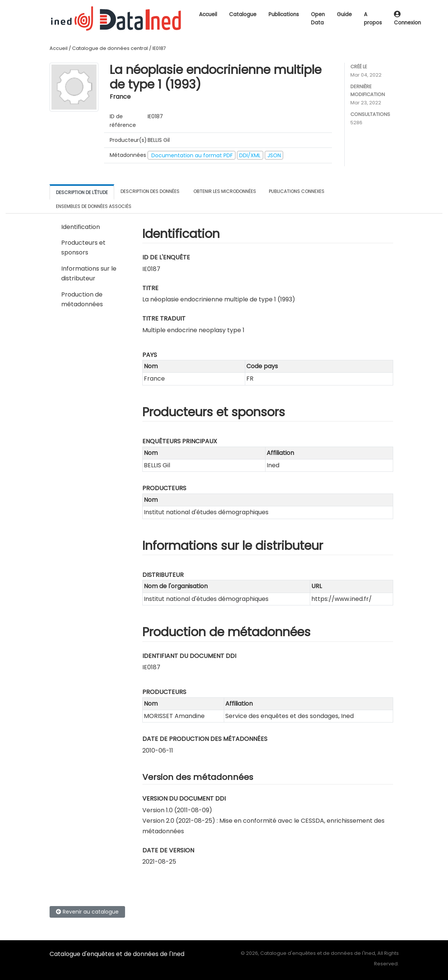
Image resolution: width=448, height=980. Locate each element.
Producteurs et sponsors (83, 248)
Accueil (208, 14)
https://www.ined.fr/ (342, 599)
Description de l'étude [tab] (82, 192)
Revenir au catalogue (87, 912)
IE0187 (159, 48)
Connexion (407, 19)
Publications (284, 14)
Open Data (318, 19)
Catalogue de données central (110, 48)
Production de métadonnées (82, 299)
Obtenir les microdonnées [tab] (224, 191)
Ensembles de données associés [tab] (94, 206)
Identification (81, 227)
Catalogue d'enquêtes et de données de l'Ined (117, 954)
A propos (373, 19)
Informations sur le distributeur (89, 273)
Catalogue (243, 14)
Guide (344, 14)
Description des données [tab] (150, 191)
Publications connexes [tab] (297, 191)
